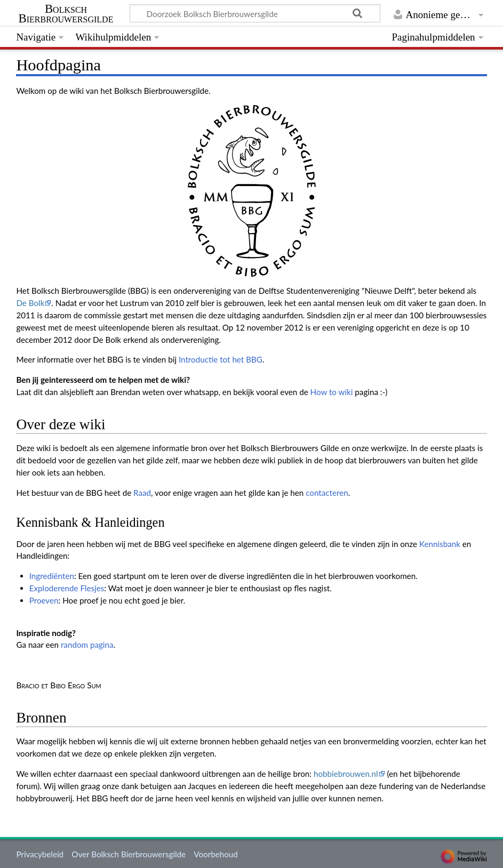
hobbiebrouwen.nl (346, 774)
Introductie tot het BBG (221, 359)
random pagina (87, 645)
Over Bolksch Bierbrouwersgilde (129, 854)
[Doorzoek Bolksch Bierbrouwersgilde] (255, 13)
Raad (142, 493)
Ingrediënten (52, 576)
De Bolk (30, 303)
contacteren (327, 493)
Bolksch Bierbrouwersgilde (66, 14)
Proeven (44, 600)
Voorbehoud (215, 854)
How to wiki (332, 392)
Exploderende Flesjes (67, 588)
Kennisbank (440, 544)
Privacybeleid (40, 854)
